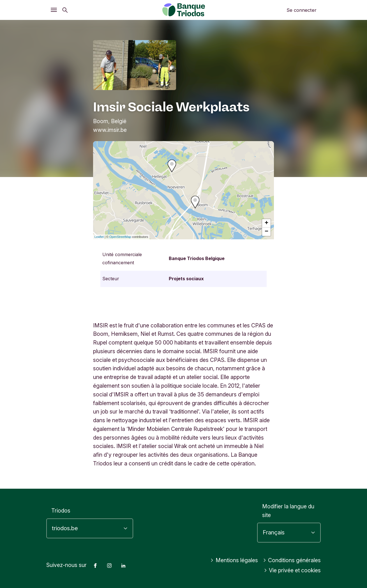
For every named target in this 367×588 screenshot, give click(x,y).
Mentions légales (234, 560)
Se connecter (302, 10)
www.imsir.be (110, 130)
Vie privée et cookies (292, 570)
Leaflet (99, 237)
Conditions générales (292, 560)
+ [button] (266, 223)
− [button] (266, 232)
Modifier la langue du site (288, 511)
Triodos (61, 511)
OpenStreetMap (120, 237)
